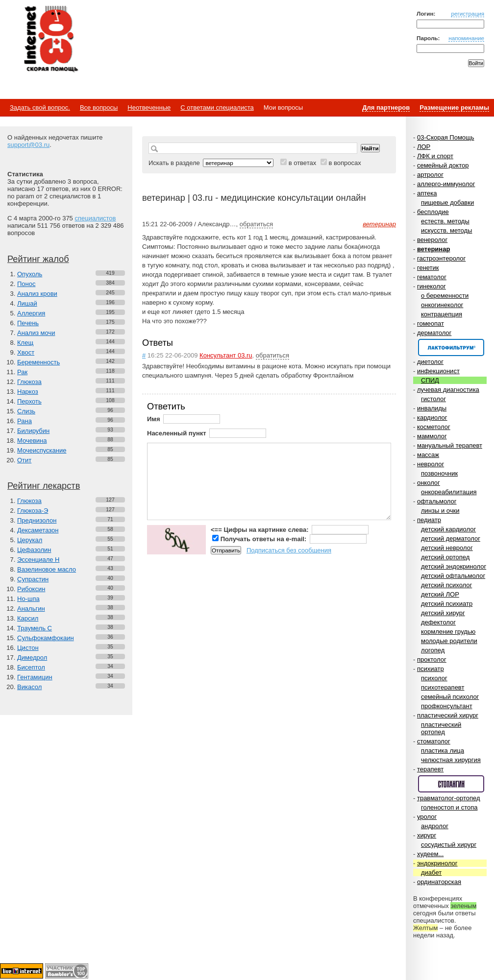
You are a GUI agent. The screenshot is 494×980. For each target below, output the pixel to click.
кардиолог (432, 418)
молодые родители (449, 641)
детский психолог (446, 585)
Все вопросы (99, 108)
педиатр (429, 520)
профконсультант (447, 706)
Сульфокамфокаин (46, 638)
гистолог (433, 399)
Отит (24, 460)
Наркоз (28, 392)
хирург (427, 835)
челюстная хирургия (451, 760)
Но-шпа (28, 599)
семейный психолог (450, 697)
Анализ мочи (36, 333)
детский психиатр (447, 604)
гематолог (432, 277)
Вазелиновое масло (47, 569)
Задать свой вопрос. (40, 108)
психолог (434, 678)
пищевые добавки (447, 203)
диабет (431, 872)
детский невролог (447, 548)
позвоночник (439, 473)
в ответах (303, 163)
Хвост (26, 352)
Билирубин (33, 431)
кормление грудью (448, 632)
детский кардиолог (448, 529)
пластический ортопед (441, 728)
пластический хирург (448, 715)
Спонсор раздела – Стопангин (451, 784)
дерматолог (434, 333)
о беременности (445, 296)
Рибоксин (31, 589)
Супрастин (33, 579)
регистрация (468, 13)
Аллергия (31, 313)
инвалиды (432, 408)
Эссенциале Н (38, 560)
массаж (428, 455)
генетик (428, 268)
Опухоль (30, 274)
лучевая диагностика (448, 390)
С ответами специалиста (217, 108)
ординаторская (439, 882)
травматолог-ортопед (449, 798)
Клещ (25, 343)
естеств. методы (445, 221)
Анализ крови (37, 294)
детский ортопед (445, 557)
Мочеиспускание (42, 450)
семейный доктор (443, 165)
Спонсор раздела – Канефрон (451, 347)
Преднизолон (37, 520)
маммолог (432, 436)
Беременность (38, 362)
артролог (430, 175)
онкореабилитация (449, 492)
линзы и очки (440, 511)
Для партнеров (386, 108)
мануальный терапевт (450, 445)
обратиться (256, 224)
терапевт (430, 769)
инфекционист (438, 371)
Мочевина (32, 441)
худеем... (430, 854)
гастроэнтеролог (441, 258)
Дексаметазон (38, 530)
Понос (26, 284)
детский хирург (443, 613)
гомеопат (431, 323)
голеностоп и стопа (449, 807)
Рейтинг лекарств (44, 486)
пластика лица (443, 751)
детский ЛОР (440, 594)
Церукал (30, 540)
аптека (427, 193)
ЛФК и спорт (435, 156)
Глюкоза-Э (33, 511)
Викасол (29, 687)
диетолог (430, 362)
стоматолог (434, 741)
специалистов (95, 218)
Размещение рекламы (454, 108)
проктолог (432, 659)
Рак (22, 372)
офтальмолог (437, 501)
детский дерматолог (451, 538)
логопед (433, 650)
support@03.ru (28, 145)
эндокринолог (437, 863)
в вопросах (345, 163)
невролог (431, 464)
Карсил (28, 618)
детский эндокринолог (454, 566)
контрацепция (442, 314)
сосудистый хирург (449, 845)
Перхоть (29, 401)
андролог (435, 826)
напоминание (466, 38)
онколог (429, 483)
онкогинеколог (442, 305)
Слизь (26, 411)
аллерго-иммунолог (446, 184)
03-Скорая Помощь (446, 137)
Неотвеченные (149, 108)
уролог (427, 817)
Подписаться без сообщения (289, 550)
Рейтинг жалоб (38, 259)
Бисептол (31, 667)
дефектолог (438, 622)
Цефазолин (34, 550)
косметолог (434, 427)
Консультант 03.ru (226, 355)
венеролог (432, 240)
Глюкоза (29, 382)
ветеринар (433, 249)
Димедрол (32, 657)
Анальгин (31, 609)
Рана (25, 421)
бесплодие (433, 212)
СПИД (430, 380)
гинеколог (432, 286)
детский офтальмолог (453, 576)
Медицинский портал (50, 40)
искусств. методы (446, 230)
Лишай (27, 303)
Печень (28, 323)
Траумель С (35, 628)
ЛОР (424, 147)
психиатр (431, 669)
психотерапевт (443, 687)
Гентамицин (35, 677)
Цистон (28, 648)
